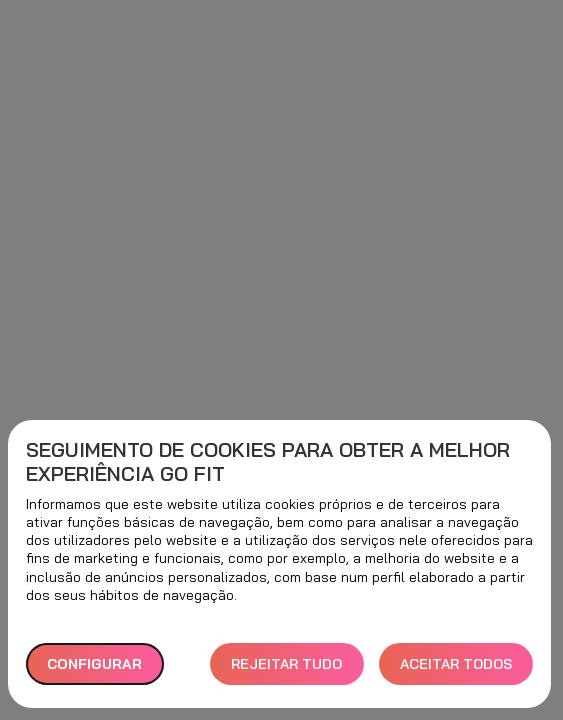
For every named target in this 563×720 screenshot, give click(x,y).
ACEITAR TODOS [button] (456, 664)
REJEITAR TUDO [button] (286, 664)
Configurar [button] (94, 664)
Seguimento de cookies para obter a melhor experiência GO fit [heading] (268, 462)
